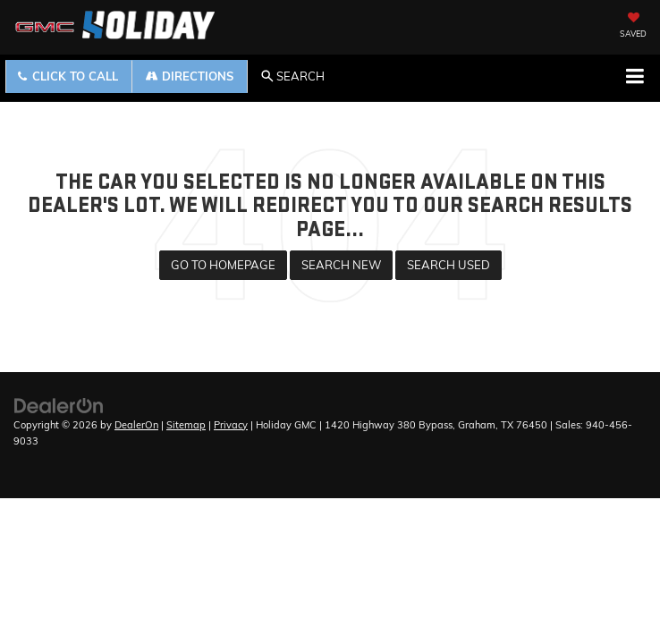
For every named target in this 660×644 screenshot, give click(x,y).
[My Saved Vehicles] (633, 27)
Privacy (231, 425)
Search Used (448, 265)
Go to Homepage (223, 265)
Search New (341, 265)
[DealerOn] (59, 404)
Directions (190, 76)
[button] (69, 76)
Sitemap (186, 425)
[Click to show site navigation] (635, 78)
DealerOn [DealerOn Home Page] (136, 425)
